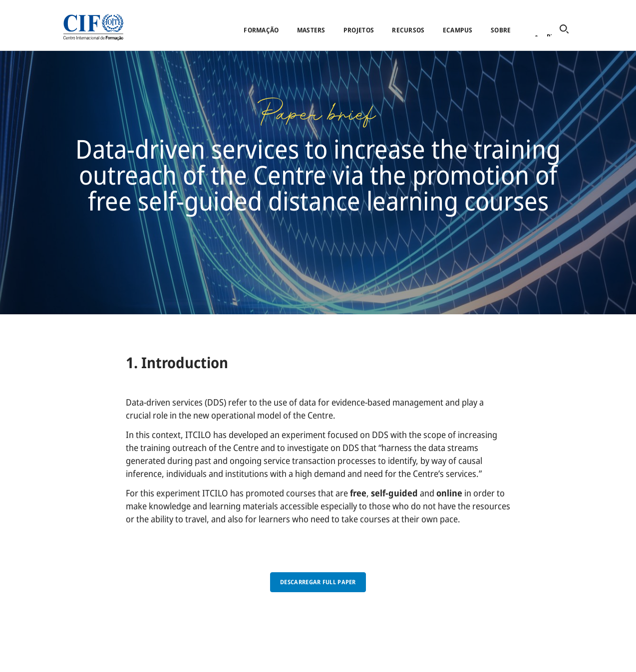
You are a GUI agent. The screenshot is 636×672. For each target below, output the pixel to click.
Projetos (359, 30)
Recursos (408, 30)
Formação (261, 30)
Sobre (501, 30)
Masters (311, 30)
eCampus (458, 30)
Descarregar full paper (318, 582)
